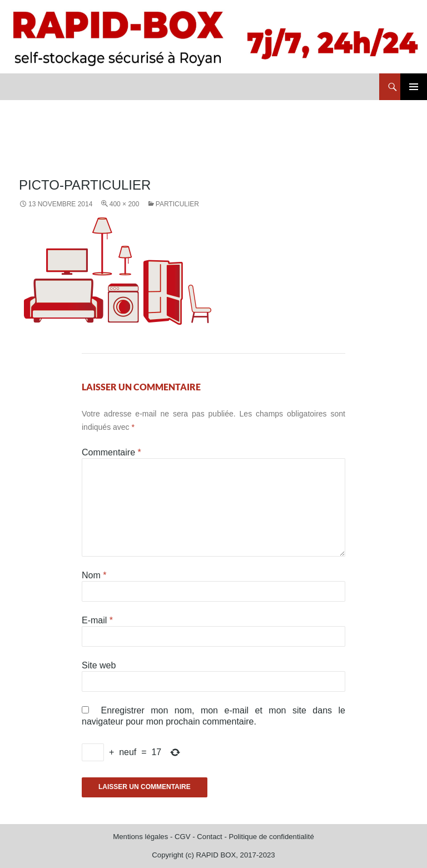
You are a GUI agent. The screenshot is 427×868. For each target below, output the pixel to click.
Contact (209, 837)
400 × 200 (125, 204)
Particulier (177, 204)
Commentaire (111, 452)
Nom (94, 575)
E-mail (97, 620)
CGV (183, 837)
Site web (99, 665)
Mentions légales (140, 837)
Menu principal (414, 87)
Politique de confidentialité (271, 837)
